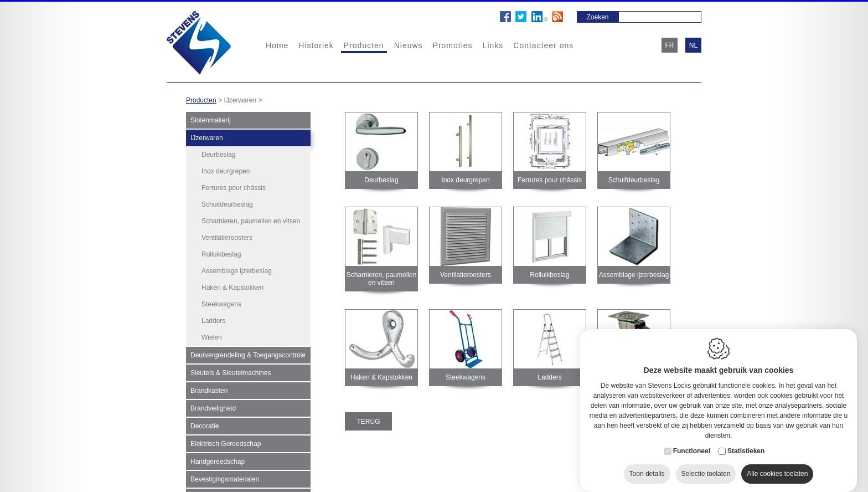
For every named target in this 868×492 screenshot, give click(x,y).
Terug (369, 422)
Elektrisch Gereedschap (226, 440)
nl (693, 45)
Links (493, 45)
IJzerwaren (207, 138)
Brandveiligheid (213, 404)
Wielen (212, 337)
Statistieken (746, 442)
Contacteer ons (543, 45)
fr (670, 45)
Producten (364, 45)
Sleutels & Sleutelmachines (231, 369)
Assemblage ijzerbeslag (237, 271)
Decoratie (205, 422)
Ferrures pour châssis (234, 188)
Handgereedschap (218, 458)
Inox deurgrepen (226, 171)
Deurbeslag (218, 155)
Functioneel (692, 442)
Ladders (213, 321)
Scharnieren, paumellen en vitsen (251, 221)
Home (277, 45)
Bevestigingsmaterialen (225, 475)
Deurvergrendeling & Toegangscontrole (248, 351)
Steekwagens (221, 304)
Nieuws (409, 45)
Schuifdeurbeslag (227, 204)
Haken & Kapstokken (232, 288)
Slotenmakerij (211, 120)
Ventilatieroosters (227, 238)
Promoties (453, 45)
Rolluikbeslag (221, 254)
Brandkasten (209, 387)
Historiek (316, 45)
